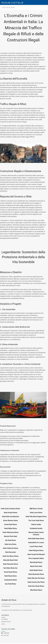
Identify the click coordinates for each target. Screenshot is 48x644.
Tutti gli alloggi (8, 8)
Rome (12, 3)
